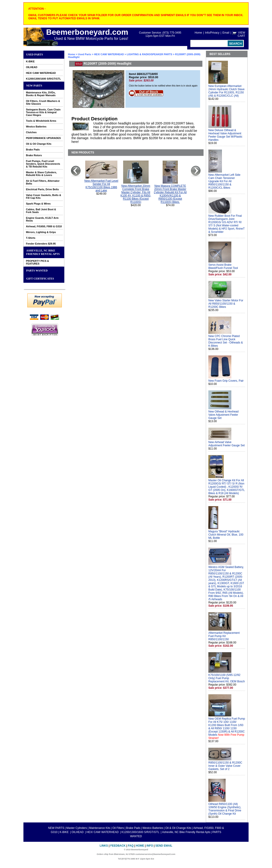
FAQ (131, 846)
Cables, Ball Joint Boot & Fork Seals (41, 211)
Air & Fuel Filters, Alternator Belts (43, 182)
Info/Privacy (212, 33)
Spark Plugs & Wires (38, 204)
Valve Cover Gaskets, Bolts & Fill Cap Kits (44, 196)
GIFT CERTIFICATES (40, 279)
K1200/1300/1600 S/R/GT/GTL (43, 79)
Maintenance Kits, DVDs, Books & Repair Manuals (41, 94)
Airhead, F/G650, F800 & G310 (44, 226)
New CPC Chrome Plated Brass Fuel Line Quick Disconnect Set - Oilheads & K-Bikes (226, 341)
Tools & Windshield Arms (41, 121)
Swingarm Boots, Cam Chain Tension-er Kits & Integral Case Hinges (43, 112)
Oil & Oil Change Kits (39, 144)
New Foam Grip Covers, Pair (226, 381)
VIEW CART (241, 34)
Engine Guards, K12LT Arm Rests (42, 219)
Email (226, 33)
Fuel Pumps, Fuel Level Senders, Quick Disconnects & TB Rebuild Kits (43, 164)
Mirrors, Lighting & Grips (41, 232)
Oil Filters (118, 828)
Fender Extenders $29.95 (41, 244)
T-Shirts (31, 238)
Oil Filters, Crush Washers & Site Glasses (43, 102)
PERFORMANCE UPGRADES (43, 138)
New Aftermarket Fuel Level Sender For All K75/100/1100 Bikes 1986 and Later (101, 186)
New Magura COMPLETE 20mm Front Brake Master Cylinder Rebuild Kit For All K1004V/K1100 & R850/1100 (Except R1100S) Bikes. (170, 194)
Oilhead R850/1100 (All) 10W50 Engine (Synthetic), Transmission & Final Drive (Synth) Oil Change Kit (225, 809)
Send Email (164, 846)
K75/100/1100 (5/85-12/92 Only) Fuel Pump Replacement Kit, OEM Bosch (227, 678)
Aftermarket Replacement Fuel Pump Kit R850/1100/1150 (224, 636)
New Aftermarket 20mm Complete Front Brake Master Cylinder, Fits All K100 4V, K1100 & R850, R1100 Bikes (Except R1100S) (136, 194)
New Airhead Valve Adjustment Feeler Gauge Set (227, 444)
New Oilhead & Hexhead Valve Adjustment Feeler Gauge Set (223, 415)
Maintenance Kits (100, 828)
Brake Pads (33, 150)
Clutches (31, 132)
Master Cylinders (77, 828)
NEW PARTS (34, 86)
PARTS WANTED (37, 271)
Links (104, 846)
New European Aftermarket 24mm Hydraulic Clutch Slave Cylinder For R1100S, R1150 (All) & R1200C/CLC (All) (226, 91)
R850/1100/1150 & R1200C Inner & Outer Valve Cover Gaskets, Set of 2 (225, 766)
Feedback (118, 846)
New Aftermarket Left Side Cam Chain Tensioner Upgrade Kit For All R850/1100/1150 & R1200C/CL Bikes (224, 181)
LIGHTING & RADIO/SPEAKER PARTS (150, 54)
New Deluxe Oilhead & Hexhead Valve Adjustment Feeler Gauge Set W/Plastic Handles (225, 135)
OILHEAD (32, 67)
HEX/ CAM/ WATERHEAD (41, 73)
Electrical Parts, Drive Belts (42, 189)
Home (198, 33)
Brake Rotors (34, 155)
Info (150, 846)
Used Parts (35, 55)
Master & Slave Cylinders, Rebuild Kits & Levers (41, 174)
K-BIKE (30, 61)
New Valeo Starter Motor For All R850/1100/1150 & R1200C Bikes (226, 304)
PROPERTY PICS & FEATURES (37, 262)
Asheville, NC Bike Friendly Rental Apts (43, 252)
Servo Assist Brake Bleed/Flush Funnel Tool (223, 266)
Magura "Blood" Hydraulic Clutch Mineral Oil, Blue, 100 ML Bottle (226, 535)
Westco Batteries (36, 127)
